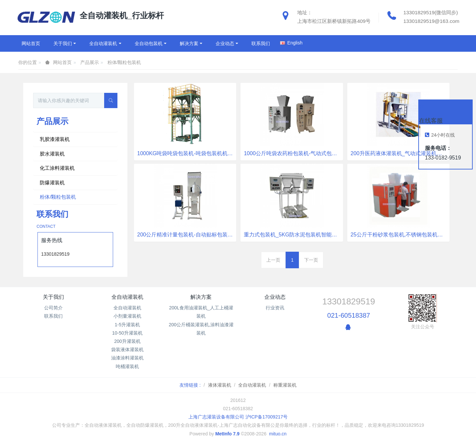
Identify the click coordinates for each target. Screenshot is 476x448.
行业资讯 (275, 308)
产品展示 (90, 62)
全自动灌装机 (127, 297)
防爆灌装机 (52, 183)
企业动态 (275, 297)
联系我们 (53, 316)
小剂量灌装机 (127, 316)
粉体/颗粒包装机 (124, 62)
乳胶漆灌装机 (55, 139)
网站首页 (31, 43)
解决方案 (201, 297)
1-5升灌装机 (127, 325)
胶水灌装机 (52, 154)
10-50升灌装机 (127, 333)
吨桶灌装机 (127, 366)
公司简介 (53, 308)
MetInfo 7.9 (227, 434)
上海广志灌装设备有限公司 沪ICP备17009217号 (238, 417)
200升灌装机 (127, 341)
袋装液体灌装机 (127, 350)
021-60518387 (349, 315)
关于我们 (53, 297)
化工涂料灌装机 (57, 168)
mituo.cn (278, 434)
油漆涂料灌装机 (127, 358)
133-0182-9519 (443, 158)
